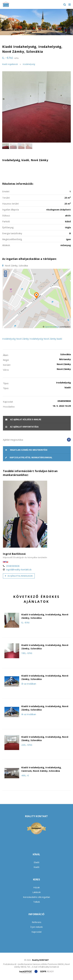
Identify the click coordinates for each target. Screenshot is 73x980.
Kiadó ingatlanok (10, 64)
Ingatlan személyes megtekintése (26, 450)
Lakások (36, 892)
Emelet (6, 191)
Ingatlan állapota (11, 210)
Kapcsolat (37, 932)
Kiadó (36, 867)
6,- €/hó (10, 58)
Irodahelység (29, 64)
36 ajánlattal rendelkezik (19, 576)
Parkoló (6, 221)
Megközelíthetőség (12, 239)
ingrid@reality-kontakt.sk (19, 569)
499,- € (25, 775)
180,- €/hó (27, 653)
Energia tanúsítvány (12, 233)
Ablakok (6, 245)
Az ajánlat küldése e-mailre (23, 419)
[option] (36, 22)
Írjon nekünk (36, 927)
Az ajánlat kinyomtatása (22, 427)
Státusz (6, 215)
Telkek (36, 902)
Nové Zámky (23, 339)
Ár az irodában (29, 684)
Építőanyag (8, 227)
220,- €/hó (27, 745)
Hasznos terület (10, 204)
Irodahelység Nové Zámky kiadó (46, 339)
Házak (36, 887)
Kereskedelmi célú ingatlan (36, 897)
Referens (37, 922)
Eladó (37, 862)
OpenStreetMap (52, 327)
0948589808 (13, 566)
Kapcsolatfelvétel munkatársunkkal (29, 457)
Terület (6, 198)
